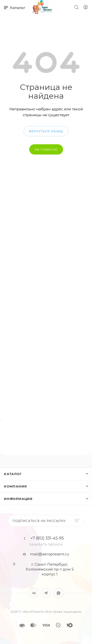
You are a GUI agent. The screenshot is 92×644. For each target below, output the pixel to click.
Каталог (13, 474)
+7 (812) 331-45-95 (47, 538)
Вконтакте (33, 593)
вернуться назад (46, 131)
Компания (15, 486)
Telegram (46, 593)
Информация (18, 499)
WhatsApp (59, 593)
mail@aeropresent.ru (50, 554)
